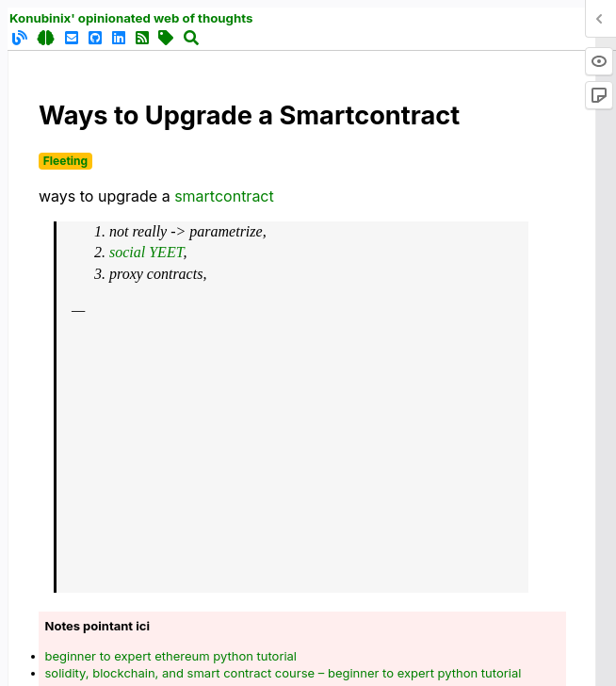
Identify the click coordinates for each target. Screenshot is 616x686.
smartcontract (224, 196)
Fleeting (65, 161)
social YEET (146, 252)
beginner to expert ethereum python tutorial (171, 656)
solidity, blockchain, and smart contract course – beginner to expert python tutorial (284, 673)
